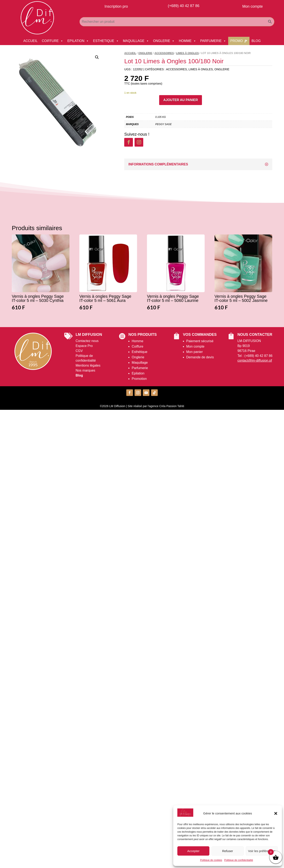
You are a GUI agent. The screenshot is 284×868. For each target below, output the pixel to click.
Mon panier (195, 352)
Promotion (139, 379)
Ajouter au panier (181, 100)
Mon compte (195, 346)
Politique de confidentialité (239, 860)
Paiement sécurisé (200, 341)
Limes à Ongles (187, 53)
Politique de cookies (211, 860)
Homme (137, 341)
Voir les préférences (262, 851)
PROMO (236, 41)
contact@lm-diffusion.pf (255, 360)
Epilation (138, 373)
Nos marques (85, 370)
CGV (79, 351)
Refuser (228, 851)
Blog (79, 375)
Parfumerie (140, 368)
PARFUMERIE (213, 41)
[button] (276, 813)
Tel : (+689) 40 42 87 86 (255, 356)
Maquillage (140, 363)
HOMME (187, 41)
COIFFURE (53, 41)
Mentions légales (88, 365)
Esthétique (140, 352)
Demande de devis (200, 357)
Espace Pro (84, 346)
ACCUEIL (30, 41)
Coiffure (137, 346)
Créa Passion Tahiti (172, 406)
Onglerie (138, 357)
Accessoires (164, 53)
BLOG (256, 41)
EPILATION (78, 41)
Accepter (193, 851)
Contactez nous (87, 341)
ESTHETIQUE (106, 41)
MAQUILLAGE (136, 41)
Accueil (130, 53)
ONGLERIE (164, 41)
